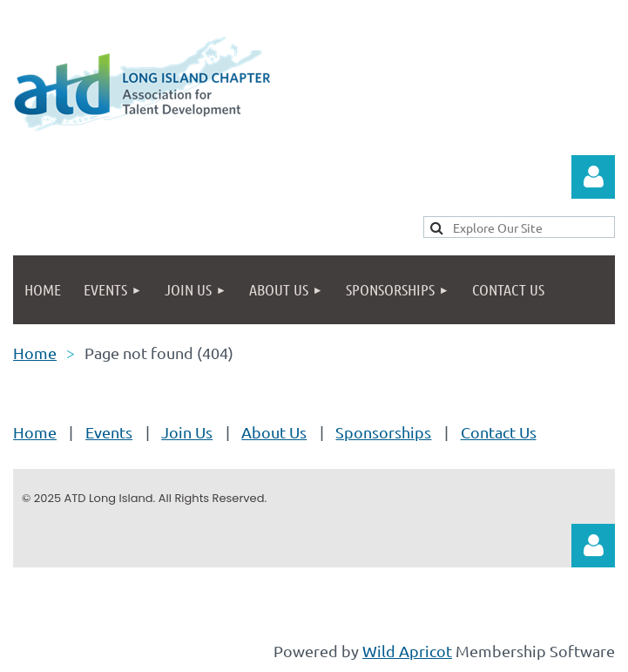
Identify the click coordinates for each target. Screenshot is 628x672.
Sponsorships (383, 432)
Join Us (187, 432)
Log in (593, 177)
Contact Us (499, 432)
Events (109, 432)
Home (35, 353)
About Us (274, 432)
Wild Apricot (407, 651)
